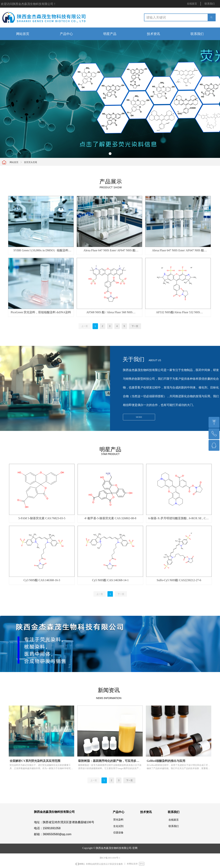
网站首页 (14, 162)
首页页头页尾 (31, 162)
